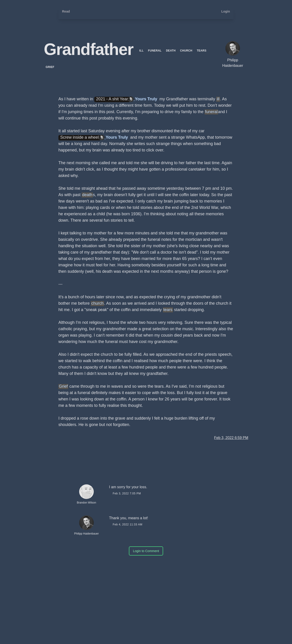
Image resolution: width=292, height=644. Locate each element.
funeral (155, 51)
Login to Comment (146, 551)
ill (142, 51)
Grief (50, 67)
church (186, 51)
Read (66, 11)
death (171, 51)
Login (226, 11)
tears (202, 51)
